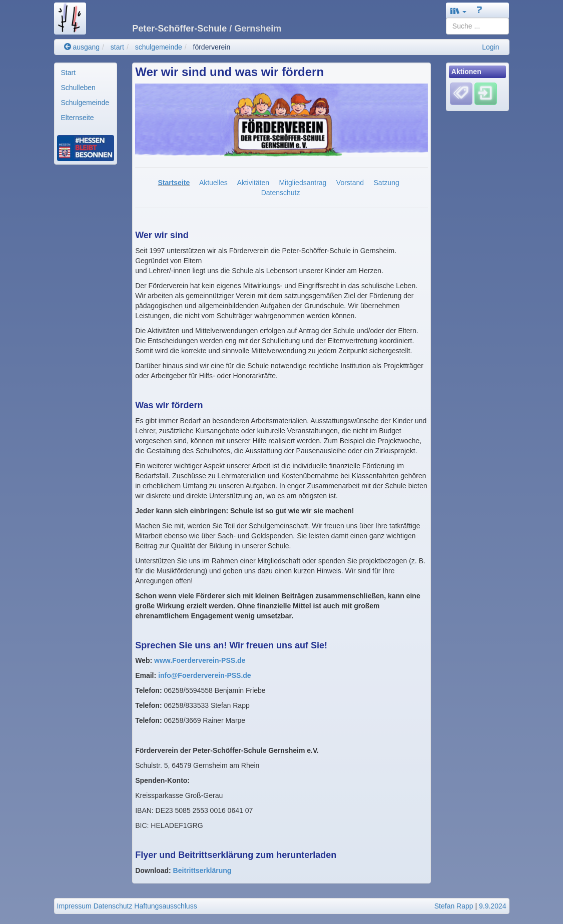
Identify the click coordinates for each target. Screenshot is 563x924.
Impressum (74, 906)
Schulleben (78, 88)
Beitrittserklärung (202, 870)
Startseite (174, 183)
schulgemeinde (159, 47)
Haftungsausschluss (165, 906)
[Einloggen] (486, 94)
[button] (458, 11)
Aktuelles (213, 183)
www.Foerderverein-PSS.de (200, 660)
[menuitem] (86, 73)
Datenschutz (281, 193)
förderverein (212, 47)
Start (69, 73)
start (117, 47)
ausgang (82, 47)
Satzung (387, 183)
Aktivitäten (253, 183)
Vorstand (350, 183)
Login (490, 47)
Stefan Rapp (454, 906)
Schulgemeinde (85, 103)
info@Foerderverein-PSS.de (205, 675)
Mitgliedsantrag (303, 183)
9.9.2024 (493, 906)
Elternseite (78, 118)
